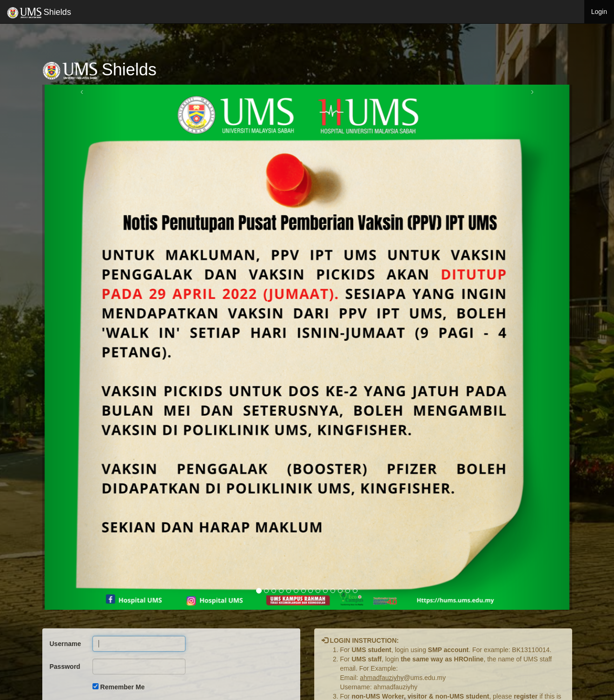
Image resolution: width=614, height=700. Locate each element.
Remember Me (123, 687)
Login (599, 12)
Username (66, 644)
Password (65, 667)
